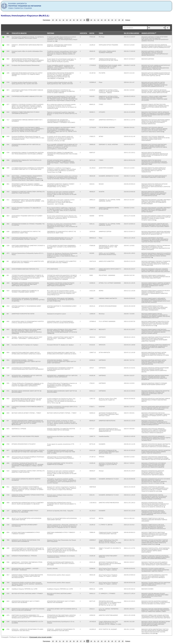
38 (84, 20)
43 (102, 20)
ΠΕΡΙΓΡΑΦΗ (51, 33)
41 (95, 20)
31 (60, 20)
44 (105, 20)
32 (63, 20)
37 (81, 20)
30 (56, 20)
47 (116, 20)
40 (91, 20)
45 (109, 20)
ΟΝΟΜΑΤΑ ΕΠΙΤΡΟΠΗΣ (148, 33)
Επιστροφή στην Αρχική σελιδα (41, 637)
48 (119, 20)
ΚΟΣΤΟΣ (92, 33)
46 (112, 20)
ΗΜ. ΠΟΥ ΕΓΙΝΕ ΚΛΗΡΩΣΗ (131, 33)
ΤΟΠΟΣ (101, 33)
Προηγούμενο (47, 20)
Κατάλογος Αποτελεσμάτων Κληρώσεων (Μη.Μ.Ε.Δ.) (25, 16)
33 (67, 20)
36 (77, 20)
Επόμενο (128, 20)
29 (53, 20)
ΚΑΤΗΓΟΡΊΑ (83, 33)
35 (74, 20)
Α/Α (8, 33)
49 (123, 20)
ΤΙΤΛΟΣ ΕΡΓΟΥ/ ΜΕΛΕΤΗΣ (19, 33)
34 (70, 20)
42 (98, 20)
